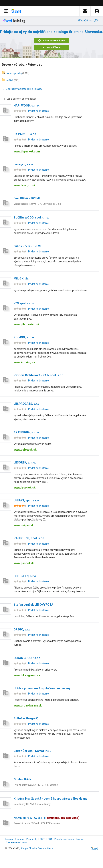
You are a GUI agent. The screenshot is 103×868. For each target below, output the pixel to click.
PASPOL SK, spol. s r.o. (29, 538)
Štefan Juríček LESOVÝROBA (33, 605)
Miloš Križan (22, 278)
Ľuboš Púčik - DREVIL (28, 246)
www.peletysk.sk (25, 450)
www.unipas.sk (24, 525)
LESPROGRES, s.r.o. (27, 404)
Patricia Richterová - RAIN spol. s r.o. (39, 375)
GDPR (43, 839)
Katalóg (9, 839)
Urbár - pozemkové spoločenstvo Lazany (42, 688)
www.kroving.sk (24, 362)
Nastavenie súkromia (17, 842)
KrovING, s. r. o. (24, 337)
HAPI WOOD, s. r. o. (27, 106)
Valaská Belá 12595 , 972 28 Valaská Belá (37, 204)
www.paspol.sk (24, 563)
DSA (50, 839)
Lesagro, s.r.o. (24, 164)
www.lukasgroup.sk (27, 675)
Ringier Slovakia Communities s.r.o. (39, 848)
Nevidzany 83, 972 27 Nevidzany (32, 804)
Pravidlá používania (64, 839)
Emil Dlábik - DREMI (27, 198)
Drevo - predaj (14, 73)
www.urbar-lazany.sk (28, 705)
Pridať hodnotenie (38, 111)
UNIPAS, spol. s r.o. (27, 500)
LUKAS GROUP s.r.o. (27, 658)
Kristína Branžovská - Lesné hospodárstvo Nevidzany (50, 799)
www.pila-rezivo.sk (27, 324)
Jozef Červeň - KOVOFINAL (32, 751)
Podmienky (32, 839)
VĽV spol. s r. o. (24, 303)
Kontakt (80, 839)
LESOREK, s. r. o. (25, 462)
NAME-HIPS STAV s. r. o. (46, 818)
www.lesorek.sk (25, 488)
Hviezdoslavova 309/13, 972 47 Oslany (36, 785)
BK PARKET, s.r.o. (25, 134)
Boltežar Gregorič (26, 718)
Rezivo (10, 80)
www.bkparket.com (27, 151)
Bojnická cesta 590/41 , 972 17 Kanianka (37, 823)
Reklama (20, 839)
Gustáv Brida (22, 779)
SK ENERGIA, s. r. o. (27, 432)
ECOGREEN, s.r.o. (25, 576)
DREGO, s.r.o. (22, 629)
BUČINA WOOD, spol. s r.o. (31, 217)
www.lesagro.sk (25, 185)
